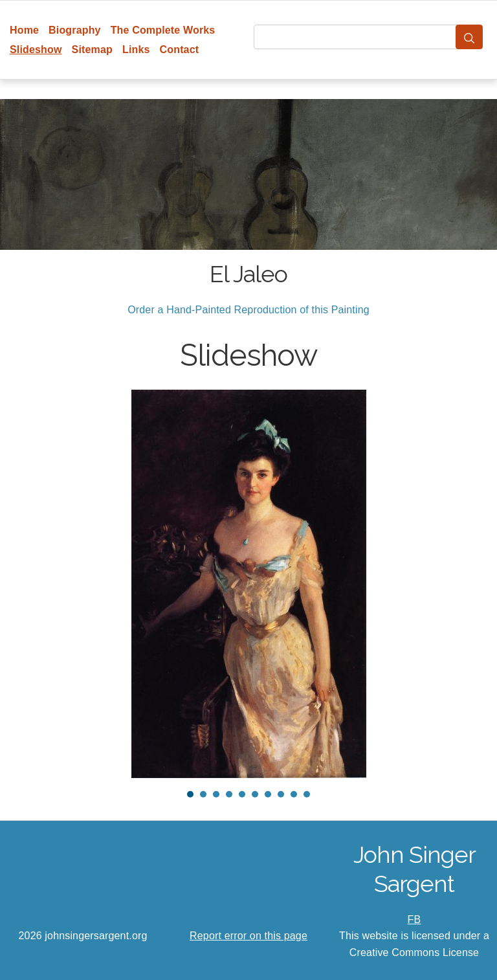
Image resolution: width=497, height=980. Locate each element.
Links (136, 50)
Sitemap (92, 50)
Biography (75, 30)
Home (24, 30)
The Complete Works (163, 30)
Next (464, 584)
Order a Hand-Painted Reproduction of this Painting (248, 310)
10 (307, 794)
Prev (33, 584)
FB (414, 919)
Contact (180, 50)
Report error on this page (248, 936)
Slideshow (36, 50)
